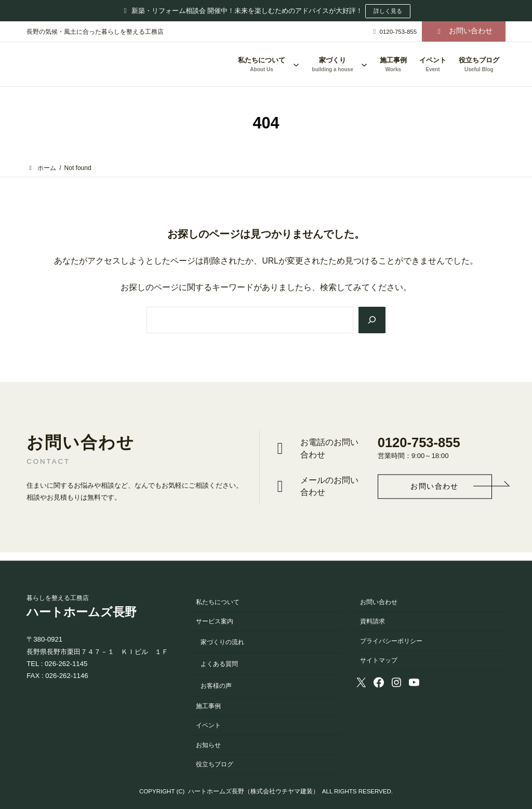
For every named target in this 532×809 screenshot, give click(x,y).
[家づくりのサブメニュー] (364, 64)
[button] (464, 31)
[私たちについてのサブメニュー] (296, 64)
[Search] (371, 319)
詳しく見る (388, 11)
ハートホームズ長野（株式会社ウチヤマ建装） (254, 792)
